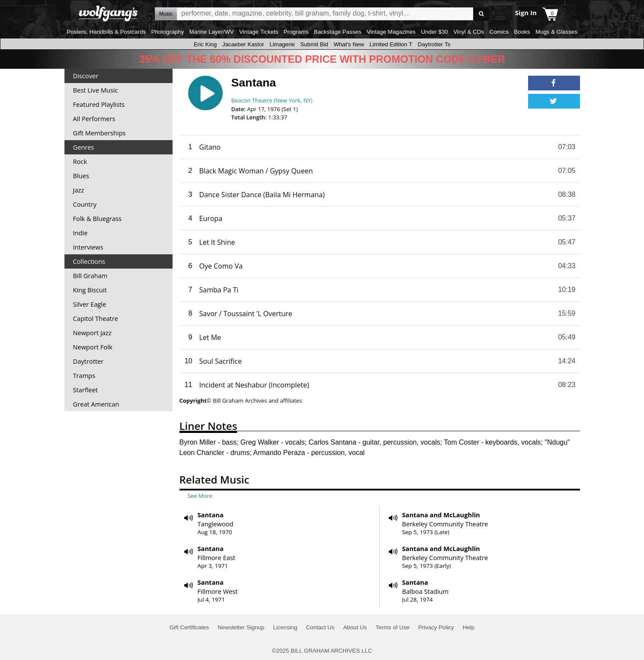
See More (200, 496)
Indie (80, 233)
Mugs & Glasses (556, 32)
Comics (499, 32)
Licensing (285, 627)
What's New (349, 44)
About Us (355, 627)
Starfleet (86, 390)
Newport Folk (93, 347)
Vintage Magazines (391, 32)
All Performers (94, 119)
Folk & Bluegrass (98, 218)
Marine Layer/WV (212, 32)
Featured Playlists (99, 104)
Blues (81, 176)
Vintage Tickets (259, 32)
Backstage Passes (338, 32)
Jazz (79, 190)
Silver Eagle (90, 304)
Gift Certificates (189, 627)
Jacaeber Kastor (243, 44)
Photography (168, 32)
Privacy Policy (436, 627)
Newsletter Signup (241, 627)
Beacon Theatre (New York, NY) (272, 100)
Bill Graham (90, 276)
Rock (80, 161)
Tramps (84, 375)
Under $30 (434, 32)
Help (469, 627)
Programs (296, 32)
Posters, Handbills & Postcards (106, 32)
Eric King (205, 44)
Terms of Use (392, 627)
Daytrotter (88, 361)
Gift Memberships (99, 133)
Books (522, 32)
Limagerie (282, 44)
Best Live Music (96, 90)
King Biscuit (90, 290)
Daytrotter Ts (434, 44)
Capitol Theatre (96, 318)
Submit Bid (314, 44)
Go (481, 14)
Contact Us (320, 627)
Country (85, 204)
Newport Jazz (92, 333)
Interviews (88, 247)
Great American (96, 404)
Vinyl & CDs (469, 32)
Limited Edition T (391, 44)
